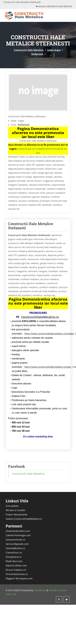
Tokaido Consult (57, 590)
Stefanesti (37, 54)
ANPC (9, 594)
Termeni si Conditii (15, 510)
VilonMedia (40, 590)
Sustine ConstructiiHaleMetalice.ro (24, 519)
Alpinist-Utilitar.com (16, 565)
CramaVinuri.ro (14, 552)
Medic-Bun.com (14, 561)
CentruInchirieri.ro (15, 540)
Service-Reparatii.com (17, 544)
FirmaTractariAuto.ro (17, 574)
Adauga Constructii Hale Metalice (54, 6)
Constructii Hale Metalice (29, 50)
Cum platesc (12, 506)
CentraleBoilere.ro (15, 548)
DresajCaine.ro (13, 557)
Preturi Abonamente (16, 514)
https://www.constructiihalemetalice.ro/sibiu (48, 367)
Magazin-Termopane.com (19, 578)
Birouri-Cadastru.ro (16, 570)
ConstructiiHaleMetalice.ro (40, 317)
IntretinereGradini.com (18, 531)
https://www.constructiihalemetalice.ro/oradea (49, 334)
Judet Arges (54, 50)
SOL (14, 594)
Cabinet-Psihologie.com (18, 535)
